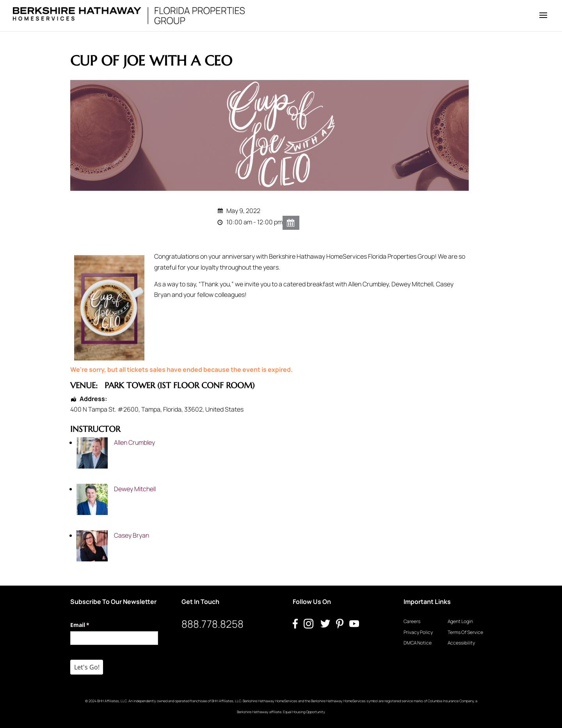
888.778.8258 (213, 624)
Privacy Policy (418, 632)
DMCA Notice (418, 643)
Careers (412, 621)
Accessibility (461, 643)
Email (91, 625)
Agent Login (460, 621)
